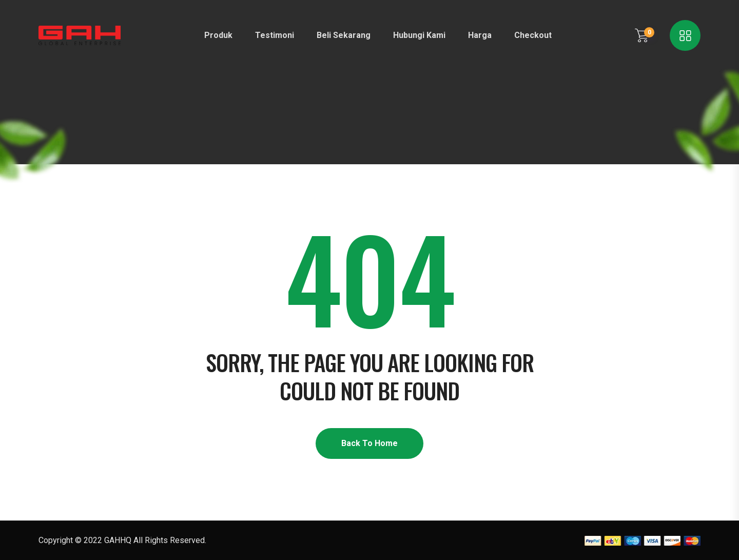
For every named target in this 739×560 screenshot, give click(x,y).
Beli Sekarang (344, 35)
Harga (480, 35)
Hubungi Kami (419, 35)
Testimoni (275, 35)
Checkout (533, 35)
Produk (218, 35)
